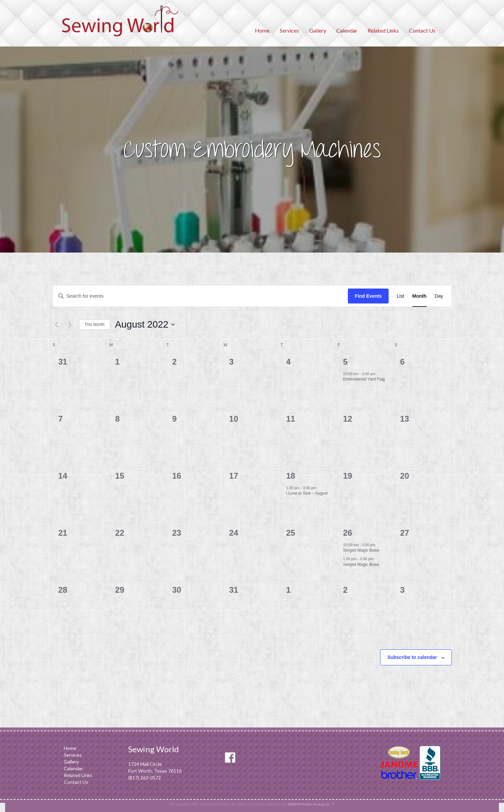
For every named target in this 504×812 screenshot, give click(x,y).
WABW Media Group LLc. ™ (311, 804)
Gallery (318, 30)
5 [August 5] (345, 362)
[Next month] (70, 325)
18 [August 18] (291, 476)
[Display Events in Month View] (419, 296)
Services (289, 30)
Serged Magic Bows (361, 550)
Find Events (368, 296)
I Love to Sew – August (307, 493)
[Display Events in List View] (400, 296)
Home (262, 30)
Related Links (383, 30)
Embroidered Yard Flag (364, 379)
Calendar (347, 30)
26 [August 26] (348, 533)
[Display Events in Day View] (439, 296)
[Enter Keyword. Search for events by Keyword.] (201, 296)
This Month (95, 325)
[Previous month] (57, 325)
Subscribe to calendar (412, 657)
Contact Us (422, 30)
